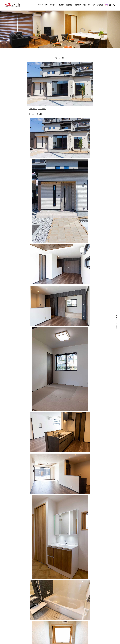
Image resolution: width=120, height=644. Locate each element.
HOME (41, 5)
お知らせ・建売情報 (65, 5)
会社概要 (100, 5)
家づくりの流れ (50, 5)
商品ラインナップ (89, 5)
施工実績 (78, 5)
